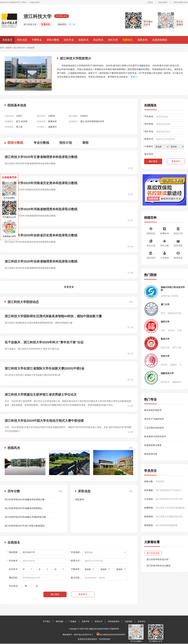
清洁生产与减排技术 (154, 419)
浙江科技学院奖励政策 (167, 525)
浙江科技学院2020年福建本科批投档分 (24, 508)
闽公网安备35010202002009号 (111, 635)
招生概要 (149, 490)
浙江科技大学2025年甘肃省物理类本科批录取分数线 (41, 157)
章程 (85, 143)
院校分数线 (15, 143)
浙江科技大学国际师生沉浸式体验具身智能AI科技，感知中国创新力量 (53, 316)
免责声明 (86, 621)
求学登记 (141, 621)
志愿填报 (128, 621)
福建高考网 (35, 2)
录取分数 (149, 481)
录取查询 (80, 499)
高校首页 (7, 40)
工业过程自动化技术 (154, 428)
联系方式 (99, 621)
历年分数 (164, 246)
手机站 (150, 2)
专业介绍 (151, 246)
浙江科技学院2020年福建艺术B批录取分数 (25, 517)
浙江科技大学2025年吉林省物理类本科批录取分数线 (41, 261)
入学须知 (164, 258)
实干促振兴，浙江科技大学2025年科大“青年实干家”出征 (44, 342)
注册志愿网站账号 (180, 2)
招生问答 (113, 40)
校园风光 (84, 40)
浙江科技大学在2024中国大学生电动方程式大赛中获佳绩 (44, 421)
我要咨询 (142, 40)
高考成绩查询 (114, 621)
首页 (2, 48)
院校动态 (151, 233)
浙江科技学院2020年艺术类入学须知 (170, 499)
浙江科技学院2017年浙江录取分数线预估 (25, 526)
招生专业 (69, 40)
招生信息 (22, 40)
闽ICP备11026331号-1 (83, 635)
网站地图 (60, 621)
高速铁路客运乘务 (153, 445)
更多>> (134, 77)
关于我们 (47, 621)
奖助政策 (149, 525)
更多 (131, 302)
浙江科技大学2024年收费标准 (170, 508)
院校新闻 (149, 517)
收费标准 (164, 233)
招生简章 (178, 246)
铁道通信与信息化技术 (155, 436)
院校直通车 (163, 2)
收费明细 (149, 508)
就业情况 (98, 40)
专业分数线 (41, 143)
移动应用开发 (151, 454)
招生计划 (66, 143)
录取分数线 (53, 40)
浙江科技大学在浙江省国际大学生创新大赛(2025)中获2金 (45, 368)
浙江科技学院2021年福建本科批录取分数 (25, 499)
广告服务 (73, 621)
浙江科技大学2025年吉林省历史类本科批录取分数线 (41, 235)
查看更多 (69, 287)
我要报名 (128, 40)
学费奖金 (37, 40)
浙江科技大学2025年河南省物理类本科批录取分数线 (41, 209)
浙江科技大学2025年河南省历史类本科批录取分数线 (41, 183)
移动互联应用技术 (153, 410)
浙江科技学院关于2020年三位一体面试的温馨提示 (170, 490)
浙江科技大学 (19, 48)
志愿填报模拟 (160, 40)
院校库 (9, 48)
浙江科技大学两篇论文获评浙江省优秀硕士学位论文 (41, 395)
